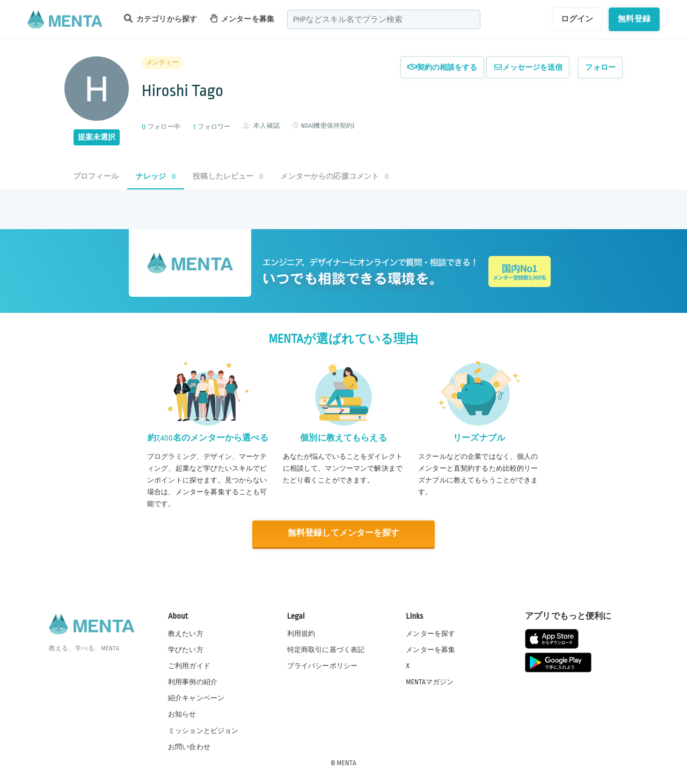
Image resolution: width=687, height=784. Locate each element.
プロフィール (96, 176)
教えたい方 (186, 633)
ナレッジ (156, 176)
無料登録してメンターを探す (343, 533)
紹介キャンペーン (196, 698)
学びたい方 (186, 649)
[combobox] (384, 19)
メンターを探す (430, 633)
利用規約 (301, 633)
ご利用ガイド (189, 665)
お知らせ (182, 714)
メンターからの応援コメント (334, 176)
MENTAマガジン (430, 682)
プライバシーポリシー (323, 665)
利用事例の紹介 (193, 682)
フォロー (600, 67)
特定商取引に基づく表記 (326, 649)
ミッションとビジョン (203, 730)
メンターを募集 (242, 19)
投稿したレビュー (228, 176)
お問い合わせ (189, 746)
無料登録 (634, 19)
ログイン (577, 19)
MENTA (346, 762)
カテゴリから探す (160, 19)
